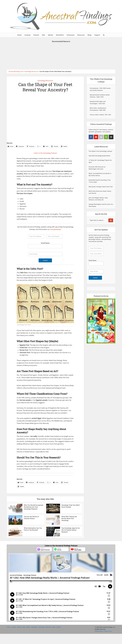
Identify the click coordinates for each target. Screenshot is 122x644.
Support (97, 35)
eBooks (51, 35)
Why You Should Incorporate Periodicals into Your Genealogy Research (34, 507)
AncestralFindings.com (16, 71)
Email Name (45, 243)
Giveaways (71, 35)
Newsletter (60, 35)
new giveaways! (56, 229)
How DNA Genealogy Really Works (99, 156)
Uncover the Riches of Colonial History (31, 517)
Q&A (44, 35)
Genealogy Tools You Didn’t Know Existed (71, 506)
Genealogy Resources (31, 71)
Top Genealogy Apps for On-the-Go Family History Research (71, 530)
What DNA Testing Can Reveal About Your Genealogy (69, 518)
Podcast (36, 35)
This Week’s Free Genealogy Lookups (100, 151)
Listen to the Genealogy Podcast (45, 153)
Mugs (89, 35)
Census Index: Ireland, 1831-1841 (100, 115)
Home (19, 35)
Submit (45, 260)
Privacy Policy (99, 631)
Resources (81, 35)
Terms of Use (108, 631)
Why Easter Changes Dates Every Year (101, 187)
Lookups (27, 35)
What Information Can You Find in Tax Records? (33, 529)
